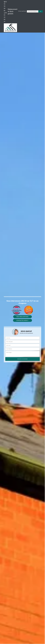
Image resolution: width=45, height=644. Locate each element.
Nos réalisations (22, 317)
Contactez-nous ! (23, 320)
